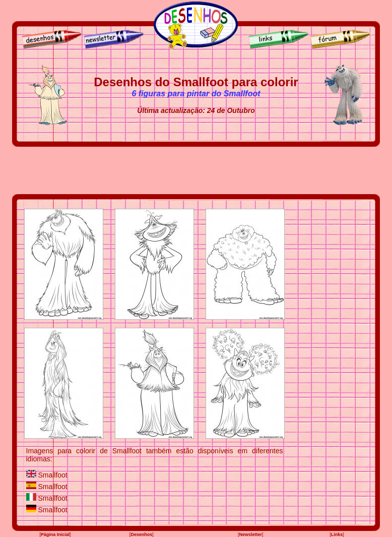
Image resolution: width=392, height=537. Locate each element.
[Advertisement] (196, 170)
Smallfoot (52, 475)
